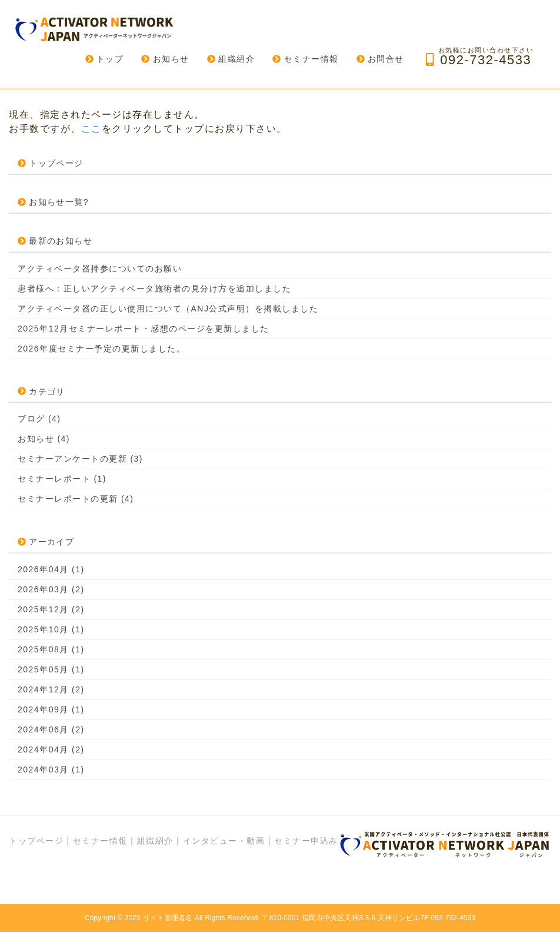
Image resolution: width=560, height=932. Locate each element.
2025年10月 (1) (51, 629)
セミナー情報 (305, 59)
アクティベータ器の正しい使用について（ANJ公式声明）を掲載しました (168, 309)
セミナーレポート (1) (62, 479)
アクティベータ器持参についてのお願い (100, 268)
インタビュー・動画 (224, 841)
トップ (105, 59)
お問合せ (380, 59)
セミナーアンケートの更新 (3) (80, 459)
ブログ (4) (39, 419)
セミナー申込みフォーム (324, 841)
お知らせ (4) (44, 439)
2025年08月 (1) (51, 649)
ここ (91, 129)
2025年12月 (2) (51, 609)
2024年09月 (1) (51, 709)
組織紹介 (231, 59)
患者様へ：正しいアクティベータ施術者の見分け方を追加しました (154, 288)
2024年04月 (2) (51, 749)
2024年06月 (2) (51, 729)
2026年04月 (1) (51, 569)
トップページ (36, 841)
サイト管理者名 (168, 918)
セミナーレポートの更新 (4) (76, 499)
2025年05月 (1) (51, 669)
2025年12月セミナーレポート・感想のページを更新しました (144, 329)
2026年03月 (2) (51, 589)
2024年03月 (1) (51, 770)
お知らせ (165, 59)
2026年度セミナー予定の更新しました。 (101, 349)
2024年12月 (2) (51, 689)
